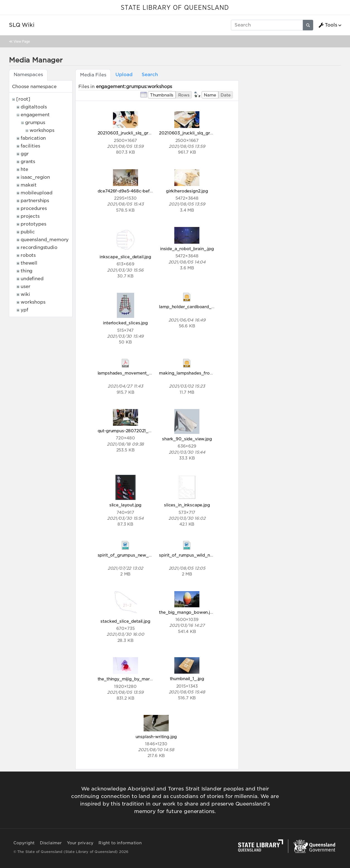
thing (26, 271)
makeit (29, 185)
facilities (30, 146)
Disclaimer (51, 843)
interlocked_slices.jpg (125, 323)
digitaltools (34, 107)
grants (28, 162)
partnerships (35, 201)
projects (30, 216)
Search (150, 75)
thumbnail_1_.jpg (187, 679)
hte (24, 169)
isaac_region (35, 177)
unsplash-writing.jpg (156, 737)
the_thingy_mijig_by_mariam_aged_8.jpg (140, 679)
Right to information (120, 843)
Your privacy (80, 843)
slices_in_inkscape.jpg (187, 505)
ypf (24, 310)
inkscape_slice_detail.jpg (125, 257)
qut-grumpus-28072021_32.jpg (129, 431)
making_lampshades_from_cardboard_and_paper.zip (214, 373)
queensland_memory (45, 240)
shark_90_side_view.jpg (187, 439)
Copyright (24, 843)
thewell (29, 263)
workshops (42, 130)
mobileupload (37, 193)
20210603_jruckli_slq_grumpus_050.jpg (201, 133)
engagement (35, 115)
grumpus (35, 123)
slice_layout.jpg (125, 505)
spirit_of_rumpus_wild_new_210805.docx (202, 555)
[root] (23, 99)
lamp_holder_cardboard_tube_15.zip (197, 307)
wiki (25, 294)
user (25, 286)
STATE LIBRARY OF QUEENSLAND (175, 8)
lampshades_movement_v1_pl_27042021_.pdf (145, 373)
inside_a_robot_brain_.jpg (187, 249)
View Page (22, 41)
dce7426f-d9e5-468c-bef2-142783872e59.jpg (145, 191)
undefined (32, 279)
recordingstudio (39, 247)
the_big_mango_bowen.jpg (187, 612)
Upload (124, 75)
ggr (25, 154)
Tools (328, 25)
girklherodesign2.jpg (187, 191)
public (28, 232)
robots (28, 255)
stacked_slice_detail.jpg (125, 621)
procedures (34, 208)
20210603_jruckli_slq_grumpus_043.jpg (139, 133)
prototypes (33, 224)
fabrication (33, 138)
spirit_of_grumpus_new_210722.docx (136, 555)
